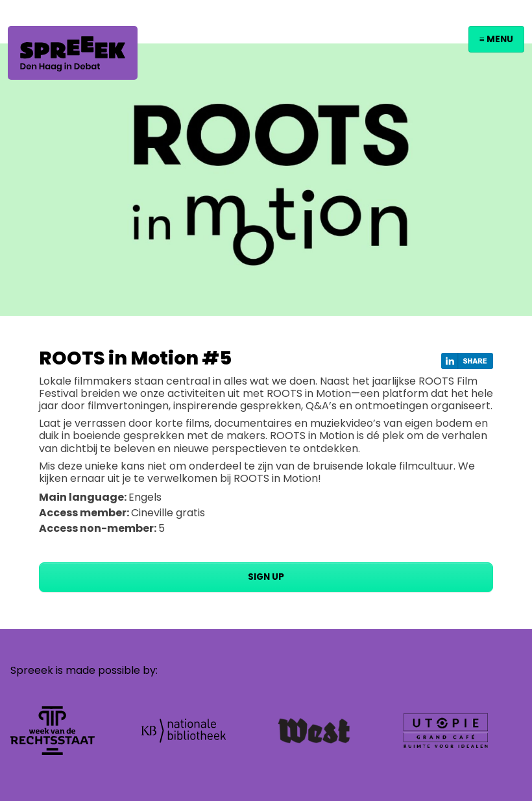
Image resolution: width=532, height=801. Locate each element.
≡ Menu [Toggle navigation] (496, 39)
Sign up (266, 577)
